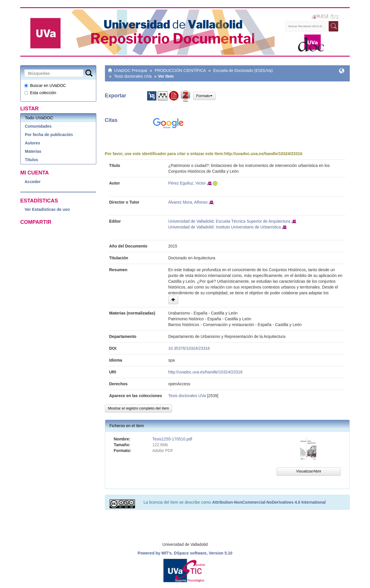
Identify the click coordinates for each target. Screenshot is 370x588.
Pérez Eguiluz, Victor (187, 183)
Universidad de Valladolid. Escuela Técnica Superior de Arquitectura (229, 221)
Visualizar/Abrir (309, 471)
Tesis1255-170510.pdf (172, 439)
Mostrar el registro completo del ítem (139, 408)
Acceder (33, 182)
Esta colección (40, 93)
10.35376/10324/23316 (189, 348)
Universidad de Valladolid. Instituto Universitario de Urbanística (225, 227)
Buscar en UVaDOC (45, 85)
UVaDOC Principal (131, 70)
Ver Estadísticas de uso (47, 209)
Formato (204, 96)
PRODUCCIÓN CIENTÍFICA (180, 70)
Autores (33, 143)
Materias (33, 151)
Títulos (32, 160)
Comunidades (38, 126)
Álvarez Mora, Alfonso (188, 202)
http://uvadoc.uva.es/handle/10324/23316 (263, 154)
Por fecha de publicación (49, 135)
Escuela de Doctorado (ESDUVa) (243, 70)
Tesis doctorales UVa (133, 76)
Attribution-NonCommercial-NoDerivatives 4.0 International (269, 502)
